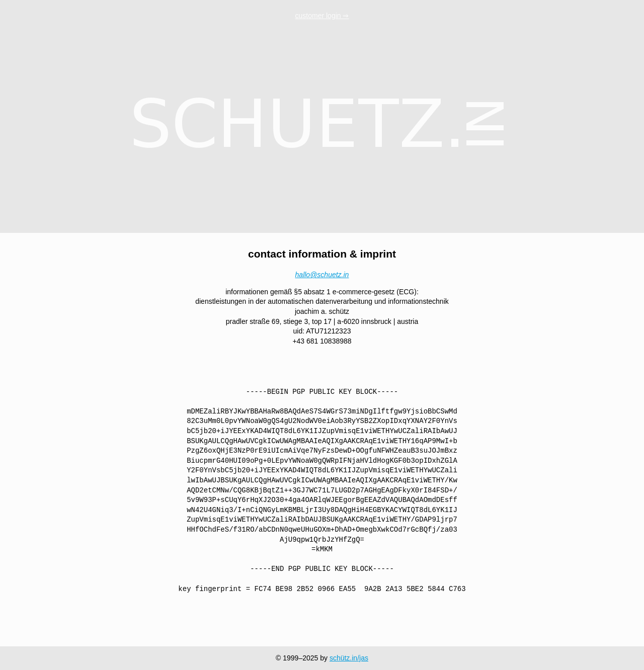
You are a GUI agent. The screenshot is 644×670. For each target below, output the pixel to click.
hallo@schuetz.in (322, 275)
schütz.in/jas (349, 658)
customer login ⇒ (322, 16)
